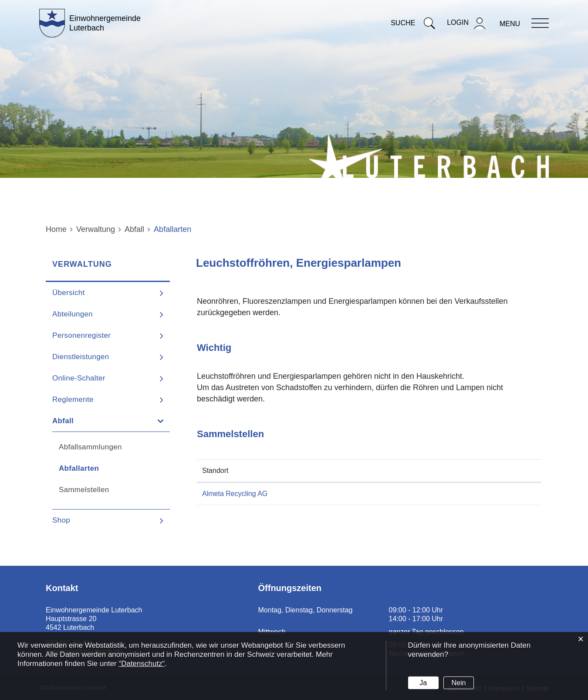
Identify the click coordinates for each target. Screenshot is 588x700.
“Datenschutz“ (142, 664)
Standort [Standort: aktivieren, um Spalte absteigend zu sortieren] (215, 471)
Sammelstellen (84, 490)
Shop (61, 520)
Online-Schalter (79, 378)
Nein (458, 683)
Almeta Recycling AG (235, 494)
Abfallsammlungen (90, 447)
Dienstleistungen (81, 357)
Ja (423, 683)
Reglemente (73, 399)
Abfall (63, 421)
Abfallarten (102, 468)
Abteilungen (73, 314)
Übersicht (69, 293)
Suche (413, 23)
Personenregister (81, 335)
